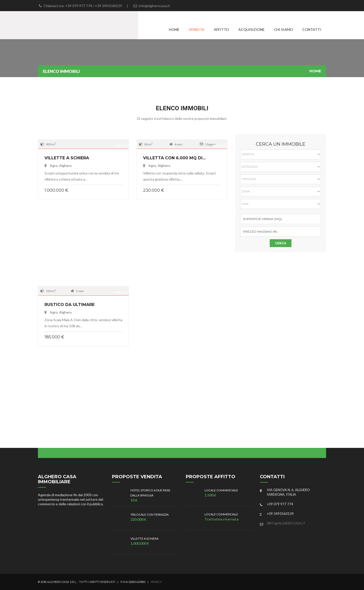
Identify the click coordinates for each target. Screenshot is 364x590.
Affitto (221, 29)
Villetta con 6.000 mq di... (174, 158)
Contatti (312, 29)
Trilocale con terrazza (150, 515)
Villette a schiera (67, 158)
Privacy (156, 582)
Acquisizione (252, 29)
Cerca (281, 243)
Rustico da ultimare (70, 305)
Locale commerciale (221, 490)
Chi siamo (283, 29)
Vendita (197, 29)
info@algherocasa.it (286, 523)
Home (174, 29)
